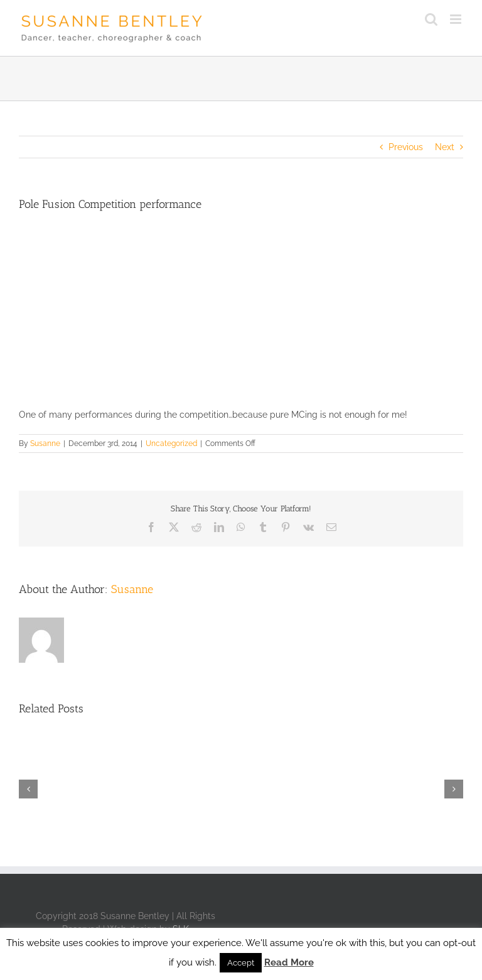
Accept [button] (241, 963)
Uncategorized (171, 444)
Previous (406, 147)
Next (445, 147)
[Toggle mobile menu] (457, 19)
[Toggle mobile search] (431, 19)
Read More (289, 962)
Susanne (45, 444)
